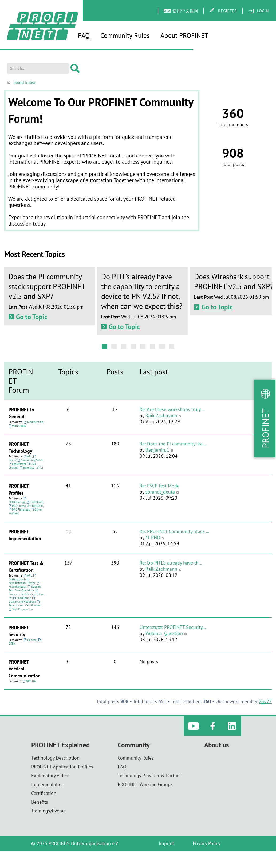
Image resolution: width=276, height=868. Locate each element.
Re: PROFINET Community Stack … (175, 531)
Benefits (40, 802)
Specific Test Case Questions (25, 589)
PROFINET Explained (60, 745)
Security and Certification (25, 604)
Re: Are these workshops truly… (172, 409)
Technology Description (55, 758)
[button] (104, 346)
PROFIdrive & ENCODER (26, 506)
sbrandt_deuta (160, 492)
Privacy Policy (206, 843)
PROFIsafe (35, 502)
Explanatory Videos (51, 776)
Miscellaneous (24, 585)
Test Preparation (21, 609)
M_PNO (153, 537)
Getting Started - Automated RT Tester (23, 579)
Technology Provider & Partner (149, 776)
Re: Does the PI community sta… (173, 444)
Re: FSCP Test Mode (159, 486)
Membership (33, 422)
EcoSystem (17, 464)
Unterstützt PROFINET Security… (173, 627)
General (30, 640)
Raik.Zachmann (161, 415)
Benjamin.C (157, 450)
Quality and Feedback (22, 600)
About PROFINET (184, 35)
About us (217, 745)
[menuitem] (259, 11)
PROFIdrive (22, 598)
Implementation (48, 784)
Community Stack (30, 460)
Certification (44, 793)
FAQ (84, 35)
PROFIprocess (19, 510)
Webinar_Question (164, 633)
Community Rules (125, 35)
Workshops (17, 426)
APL (28, 456)
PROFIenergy (18, 500)
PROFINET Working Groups (145, 784)
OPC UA (29, 681)
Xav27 (265, 701)
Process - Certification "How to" (26, 594)
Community (134, 745)
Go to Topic (32, 317)
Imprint (166, 843)
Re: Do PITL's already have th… (171, 563)
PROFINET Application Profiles (62, 767)
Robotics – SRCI (31, 468)
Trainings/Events (48, 811)
